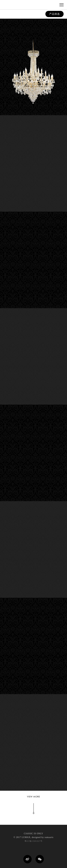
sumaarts (49, 837)
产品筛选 (54, 14)
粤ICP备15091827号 (34, 841)
